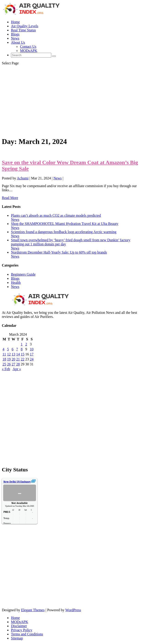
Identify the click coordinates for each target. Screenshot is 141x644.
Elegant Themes (33, 610)
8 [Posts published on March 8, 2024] (22, 349)
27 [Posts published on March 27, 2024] (13, 364)
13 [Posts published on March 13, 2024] (13, 354)
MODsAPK (29, 51)
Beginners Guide (23, 274)
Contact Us (28, 47)
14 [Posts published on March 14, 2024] (18, 354)
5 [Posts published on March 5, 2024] (8, 349)
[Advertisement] (70, 101)
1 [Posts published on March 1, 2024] (22, 344)
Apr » (17, 369)
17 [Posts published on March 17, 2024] (32, 354)
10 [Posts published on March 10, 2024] (32, 349)
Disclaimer (19, 626)
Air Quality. (24, 482)
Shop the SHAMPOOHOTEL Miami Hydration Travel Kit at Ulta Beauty (65, 224)
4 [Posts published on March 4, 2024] (3, 349)
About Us (18, 42)
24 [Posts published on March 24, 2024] (32, 359)
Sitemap (17, 638)
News (15, 38)
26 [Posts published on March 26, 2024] (9, 364)
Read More (10, 198)
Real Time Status (23, 30)
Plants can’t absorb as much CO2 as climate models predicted (56, 215)
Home (15, 22)
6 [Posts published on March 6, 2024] (13, 349)
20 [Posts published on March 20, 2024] (13, 359)
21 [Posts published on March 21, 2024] (18, 359)
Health (16, 283)
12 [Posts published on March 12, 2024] (9, 354)
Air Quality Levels (25, 26)
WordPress (73, 610)
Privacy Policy (22, 630)
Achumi (23, 178)
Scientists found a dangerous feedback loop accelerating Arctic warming (64, 232)
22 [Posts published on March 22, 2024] (23, 359)
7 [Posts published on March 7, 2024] (17, 349)
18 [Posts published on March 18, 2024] (4, 359)
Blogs (15, 34)
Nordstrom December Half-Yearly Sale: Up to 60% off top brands (59, 252)
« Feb (6, 369)
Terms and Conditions (27, 634)
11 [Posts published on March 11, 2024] (4, 354)
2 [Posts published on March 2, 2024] (26, 344)
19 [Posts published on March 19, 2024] (9, 359)
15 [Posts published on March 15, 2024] (23, 354)
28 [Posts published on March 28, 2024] (18, 364)
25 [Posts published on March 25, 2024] (4, 364)
